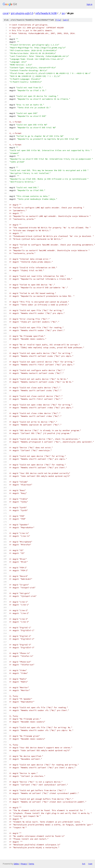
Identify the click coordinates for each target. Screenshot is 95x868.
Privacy (24, 864)
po (63, 13)
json (90, 864)
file (58, 20)
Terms (31, 864)
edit (66, 20)
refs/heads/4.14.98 (46, 13)
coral (6, 13)
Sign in (89, 4)
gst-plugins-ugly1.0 (22, 13)
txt (84, 864)
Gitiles (16, 864)
